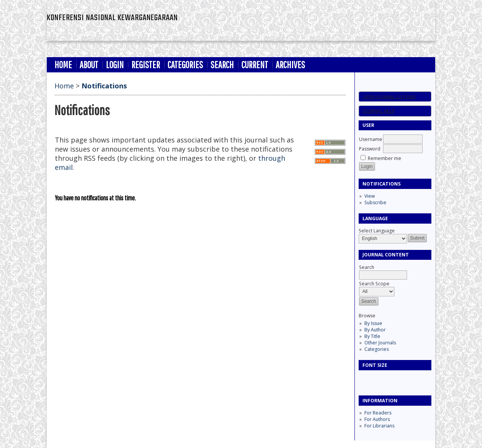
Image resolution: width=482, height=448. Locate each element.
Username (371, 139)
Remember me (385, 158)
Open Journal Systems (389, 97)
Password (370, 149)
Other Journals (380, 343)
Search (222, 65)
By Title (372, 336)
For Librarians (379, 426)
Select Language (377, 231)
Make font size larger (390, 378)
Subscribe (375, 202)
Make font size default (378, 378)
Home (63, 65)
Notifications (104, 86)
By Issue (373, 323)
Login (115, 65)
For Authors (377, 419)
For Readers (378, 413)
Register (146, 65)
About (89, 65)
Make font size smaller (365, 378)
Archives (290, 65)
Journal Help (379, 111)
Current (255, 65)
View (369, 196)
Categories (377, 349)
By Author (375, 330)
